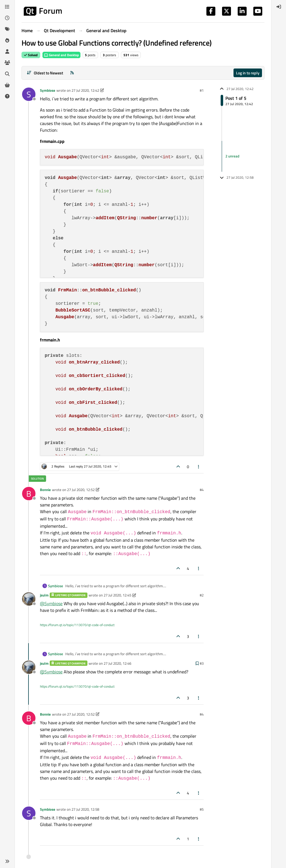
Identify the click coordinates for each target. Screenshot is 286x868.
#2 (202, 595)
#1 (202, 90)
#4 (202, 490)
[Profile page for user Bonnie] (29, 494)
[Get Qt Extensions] (7, 85)
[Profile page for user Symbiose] (29, 94)
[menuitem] (279, 7)
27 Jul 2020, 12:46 (117, 663)
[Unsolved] (7, 96)
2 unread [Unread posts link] (232, 156)
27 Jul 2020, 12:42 (85, 90)
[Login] (279, 7)
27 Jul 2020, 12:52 (81, 490)
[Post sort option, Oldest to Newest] (45, 73)
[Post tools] (199, 467)
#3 (202, 663)
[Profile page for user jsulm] (29, 599)
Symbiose (48, 90)
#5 (202, 809)
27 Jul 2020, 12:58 (85, 809)
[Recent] (7, 18)
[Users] (7, 51)
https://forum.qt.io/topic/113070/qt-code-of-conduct (77, 625)
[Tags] (7, 29)
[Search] (7, 74)
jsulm (44, 595)
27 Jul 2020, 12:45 (117, 595)
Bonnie (45, 490)
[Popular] (7, 40)
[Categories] (7, 7)
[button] (7, 861)
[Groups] (7, 63)
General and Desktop (61, 55)
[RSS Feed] (72, 73)
